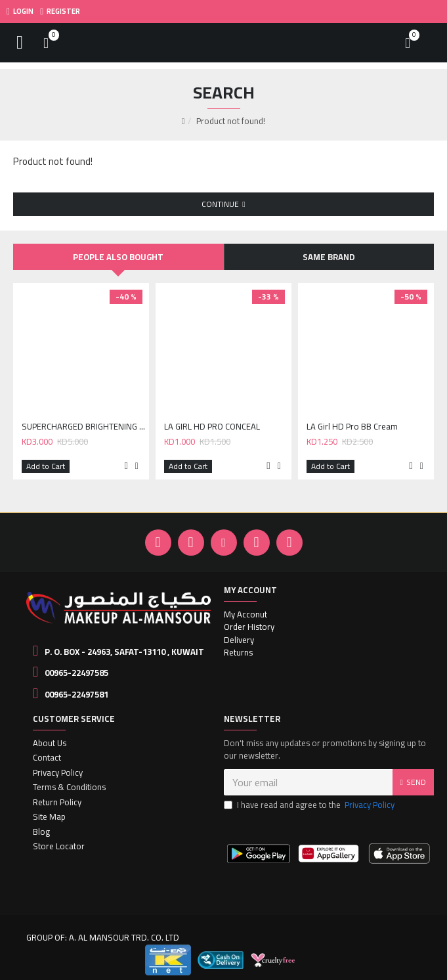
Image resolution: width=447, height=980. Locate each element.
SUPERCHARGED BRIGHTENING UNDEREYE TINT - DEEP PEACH (84, 427)
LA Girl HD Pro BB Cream (352, 427)
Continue (220, 204)
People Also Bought (118, 257)
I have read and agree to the (310, 805)
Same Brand (329, 257)
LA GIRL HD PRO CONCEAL (212, 427)
